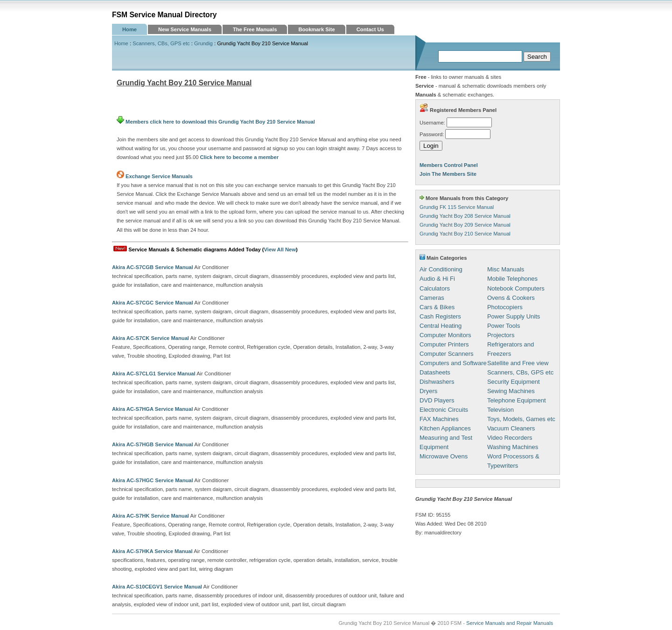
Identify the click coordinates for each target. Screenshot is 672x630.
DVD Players (437, 400)
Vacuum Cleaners (511, 428)
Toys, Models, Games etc (521, 419)
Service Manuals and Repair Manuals (510, 623)
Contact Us (370, 29)
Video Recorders (510, 438)
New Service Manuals (185, 29)
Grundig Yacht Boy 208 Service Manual (465, 216)
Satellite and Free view (518, 363)
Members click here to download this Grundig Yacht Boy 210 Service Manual (216, 122)
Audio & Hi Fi (437, 279)
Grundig (203, 43)
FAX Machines (439, 419)
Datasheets (435, 372)
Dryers (428, 391)
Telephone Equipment (517, 400)
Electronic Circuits (444, 410)
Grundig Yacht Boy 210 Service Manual (465, 234)
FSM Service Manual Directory (164, 15)
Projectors (501, 335)
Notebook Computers (516, 288)
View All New (280, 249)
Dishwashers (437, 382)
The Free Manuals (255, 29)
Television (500, 410)
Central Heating (441, 326)
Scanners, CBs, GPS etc (161, 43)
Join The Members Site (448, 174)
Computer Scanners (447, 354)
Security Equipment (514, 382)
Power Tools (504, 326)
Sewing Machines (511, 391)
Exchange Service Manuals (159, 176)
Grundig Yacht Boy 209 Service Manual (465, 225)
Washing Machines (513, 447)
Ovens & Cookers (511, 298)
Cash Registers (440, 316)
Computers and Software (453, 363)
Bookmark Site (316, 29)
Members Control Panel (449, 165)
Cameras (432, 298)
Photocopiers (505, 307)
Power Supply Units (514, 316)
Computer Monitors (445, 335)
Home (129, 29)
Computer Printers (444, 344)
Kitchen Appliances (445, 428)
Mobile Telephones (512, 279)
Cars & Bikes (437, 307)
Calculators (435, 288)
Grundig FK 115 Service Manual (457, 207)
